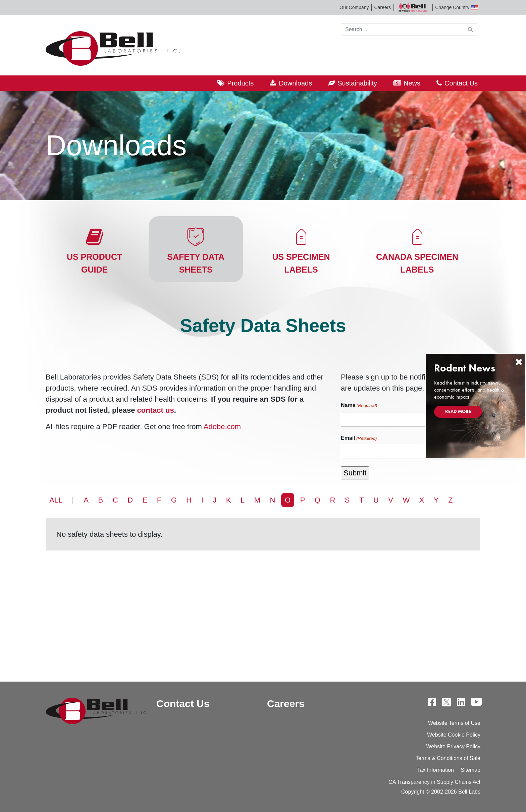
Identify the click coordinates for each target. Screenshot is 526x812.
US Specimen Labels (301, 263)
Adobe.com (222, 427)
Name (359, 406)
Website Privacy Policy (453, 746)
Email (359, 439)
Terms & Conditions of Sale (448, 758)
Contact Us (461, 83)
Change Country (456, 8)
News (412, 83)
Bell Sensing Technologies (413, 8)
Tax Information (435, 770)
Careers (382, 7)
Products (240, 83)
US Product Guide (94, 263)
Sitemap (470, 770)
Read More (458, 411)
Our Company (354, 7)
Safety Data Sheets (196, 263)
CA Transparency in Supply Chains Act (434, 782)
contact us (156, 410)
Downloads (295, 83)
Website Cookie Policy (454, 735)
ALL (56, 500)
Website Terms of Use (454, 723)
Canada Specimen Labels (417, 263)
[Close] (519, 362)
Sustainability (357, 83)
